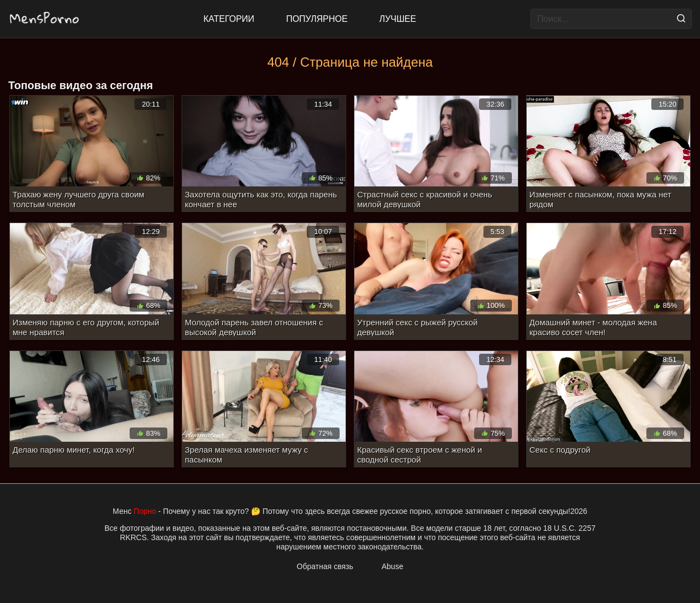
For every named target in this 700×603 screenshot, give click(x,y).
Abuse (393, 566)
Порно (145, 511)
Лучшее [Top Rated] (398, 19)
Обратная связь (325, 566)
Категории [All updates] (229, 19)
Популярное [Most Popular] (317, 19)
